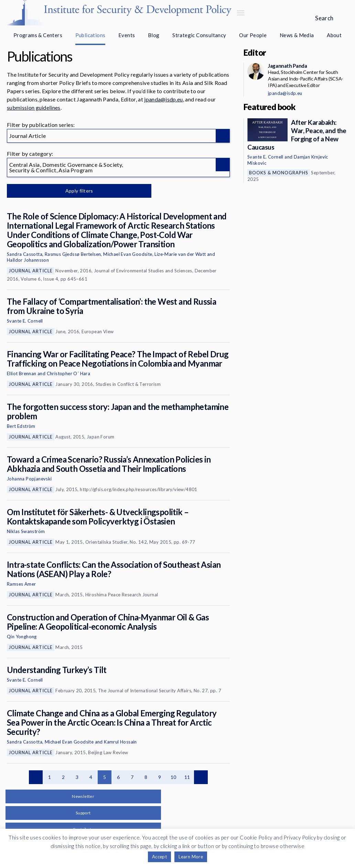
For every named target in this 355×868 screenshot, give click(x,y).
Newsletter (83, 796)
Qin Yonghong (22, 637)
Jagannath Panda (287, 66)
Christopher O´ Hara (69, 373)
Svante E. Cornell (25, 321)
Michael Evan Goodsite (128, 254)
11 (187, 777)
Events (127, 35)
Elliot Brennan (22, 373)
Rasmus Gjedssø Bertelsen (73, 254)
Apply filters (79, 191)
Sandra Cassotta (25, 254)
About (334, 35)
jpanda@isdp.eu (163, 99)
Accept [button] (159, 857)
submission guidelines (34, 107)
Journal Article (31, 271)
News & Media (297, 35)
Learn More (191, 857)
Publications (90, 35)
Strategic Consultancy (199, 35)
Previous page (36, 777)
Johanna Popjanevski (29, 479)
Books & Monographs (279, 173)
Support (83, 813)
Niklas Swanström (26, 531)
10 (174, 777)
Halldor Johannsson (28, 260)
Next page (201, 777)
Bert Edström (21, 426)
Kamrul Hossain (120, 742)
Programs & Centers (38, 35)
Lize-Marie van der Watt (180, 254)
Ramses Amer (21, 584)
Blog (154, 35)
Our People (253, 35)
